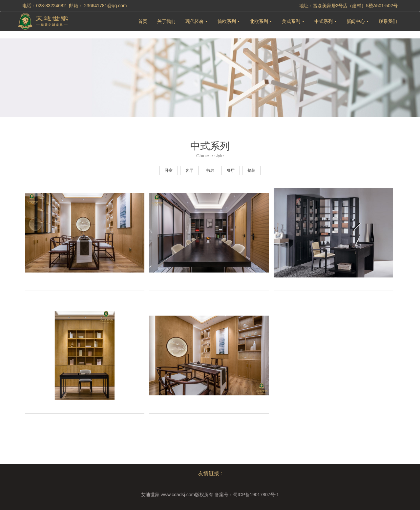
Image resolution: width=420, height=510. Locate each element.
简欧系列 (227, 21)
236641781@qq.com (105, 6)
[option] (85, 244)
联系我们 (388, 21)
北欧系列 (259, 21)
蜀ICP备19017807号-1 (256, 495)
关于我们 (166, 21)
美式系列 (291, 21)
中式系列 (324, 21)
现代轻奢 (195, 21)
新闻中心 (356, 21)
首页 (143, 21)
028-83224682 (51, 6)
